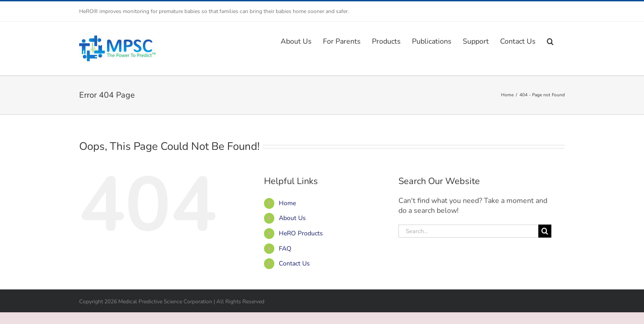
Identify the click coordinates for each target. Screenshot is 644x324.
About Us (292, 218)
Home (287, 203)
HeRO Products (301, 233)
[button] (561, 40)
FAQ (285, 249)
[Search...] (468, 231)
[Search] (545, 231)
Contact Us (294, 263)
